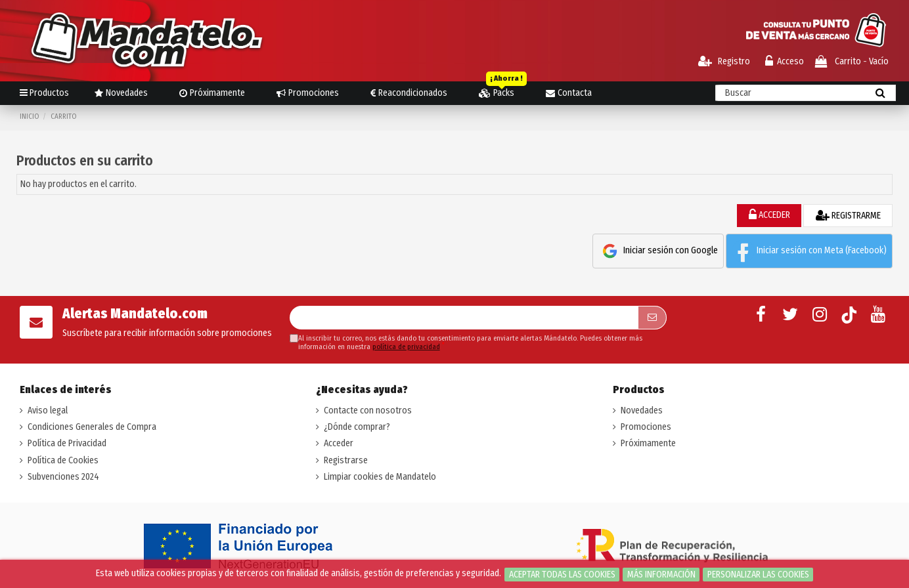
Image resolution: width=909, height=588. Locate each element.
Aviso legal (48, 410)
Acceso (785, 61)
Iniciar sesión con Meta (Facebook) (809, 251)
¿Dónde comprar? (357, 427)
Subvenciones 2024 (63, 477)
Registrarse (346, 460)
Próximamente (648, 443)
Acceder (339, 443)
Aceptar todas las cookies (562, 575)
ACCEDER (769, 215)
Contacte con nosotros (368, 410)
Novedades (642, 410)
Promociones (646, 427)
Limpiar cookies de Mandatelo (380, 477)
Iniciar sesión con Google (658, 251)
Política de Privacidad (67, 443)
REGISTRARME (848, 216)
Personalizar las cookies (758, 575)
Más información (661, 575)
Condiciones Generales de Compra (92, 427)
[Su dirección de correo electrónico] (464, 318)
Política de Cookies (63, 460)
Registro (724, 61)
